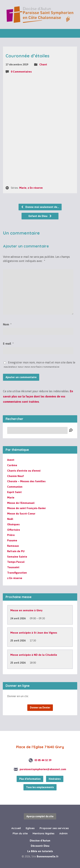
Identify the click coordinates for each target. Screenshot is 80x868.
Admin (63, 833)
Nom (7, 324)
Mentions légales (44, 833)
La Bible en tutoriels (40, 851)
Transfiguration (17, 573)
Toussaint (13, 567)
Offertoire (14, 530)
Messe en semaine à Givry (26, 610)
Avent (11, 460)
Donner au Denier (40, 708)
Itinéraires (55, 779)
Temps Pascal (16, 562)
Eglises (30, 828)
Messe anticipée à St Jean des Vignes (34, 633)
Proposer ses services (54, 828)
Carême (12, 465)
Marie (23, 188)
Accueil (16, 828)
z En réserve (35, 188)
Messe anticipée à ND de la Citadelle (34, 655)
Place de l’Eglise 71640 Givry (40, 747)
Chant (43, 64)
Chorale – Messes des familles (26, 481)
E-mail (8, 344)
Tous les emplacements (40, 787)
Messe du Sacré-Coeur (21, 514)
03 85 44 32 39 (43, 760)
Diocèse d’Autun (40, 841)
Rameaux (13, 546)
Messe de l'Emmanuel (21, 503)
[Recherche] (37, 430)
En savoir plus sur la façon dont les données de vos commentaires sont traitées (38, 397)
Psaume (12, 540)
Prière (11, 535)
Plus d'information (30, 779)
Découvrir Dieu (40, 846)
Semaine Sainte (17, 557)
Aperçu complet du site (40, 816)
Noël (10, 519)
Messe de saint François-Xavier (27, 508)
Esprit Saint (14, 492)
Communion (15, 487)
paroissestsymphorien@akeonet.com (43, 769)
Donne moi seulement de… (40, 207)
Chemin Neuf (15, 476)
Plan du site (20, 833)
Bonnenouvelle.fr (48, 856)
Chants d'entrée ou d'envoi (24, 471)
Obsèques (13, 524)
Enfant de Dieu (40, 216)
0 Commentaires (21, 72)
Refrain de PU (16, 551)
